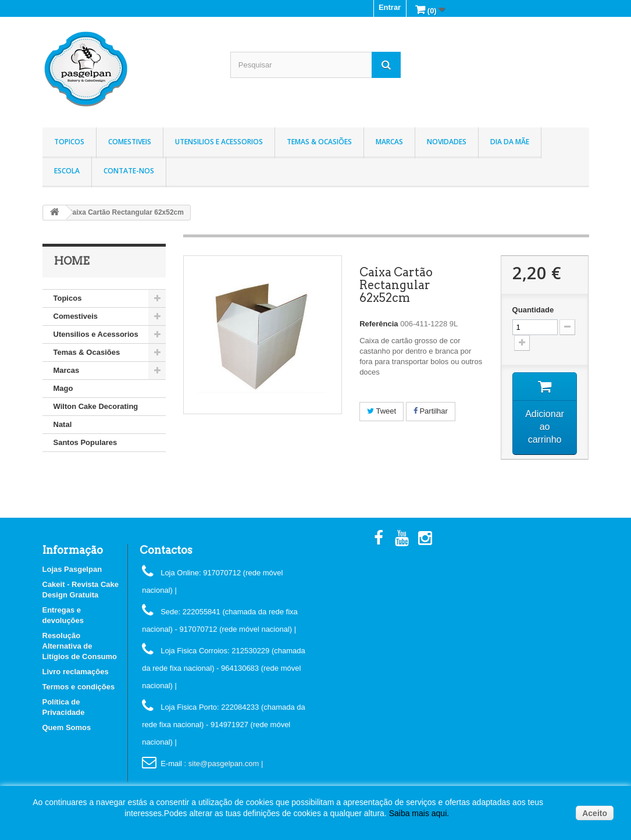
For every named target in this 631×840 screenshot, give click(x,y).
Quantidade (533, 310)
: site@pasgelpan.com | (224, 764)
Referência (379, 324)
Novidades (447, 142)
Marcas (389, 142)
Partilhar (431, 411)
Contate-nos (129, 171)
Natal (63, 424)
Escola (67, 171)
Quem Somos (67, 727)
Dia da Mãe (510, 142)
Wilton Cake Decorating (96, 406)
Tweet (382, 411)
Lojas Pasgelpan (72, 569)
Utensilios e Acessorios (219, 142)
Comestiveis (130, 142)
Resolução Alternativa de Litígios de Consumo (80, 646)
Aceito (595, 813)
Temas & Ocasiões (319, 142)
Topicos (69, 142)
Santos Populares (85, 442)
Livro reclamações (76, 672)
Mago (63, 388)
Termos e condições (79, 687)
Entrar (390, 7)
